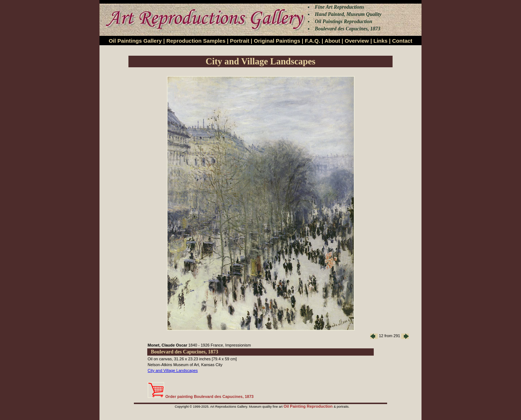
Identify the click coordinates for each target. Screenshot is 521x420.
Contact (402, 41)
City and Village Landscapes (173, 370)
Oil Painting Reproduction (309, 406)
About (332, 41)
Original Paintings (277, 41)
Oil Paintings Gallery (135, 41)
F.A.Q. (312, 41)
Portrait (240, 41)
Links (380, 41)
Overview (357, 41)
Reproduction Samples (196, 41)
